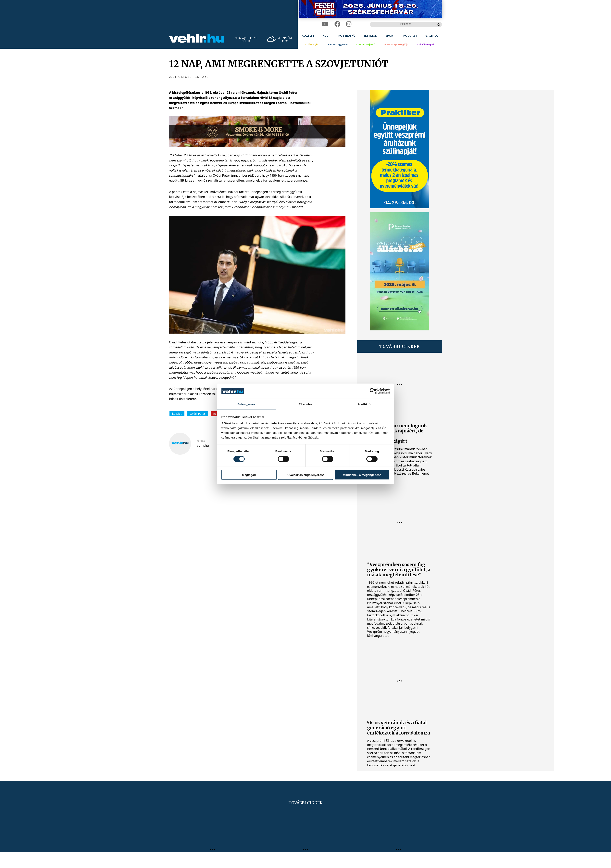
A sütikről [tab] (365, 404)
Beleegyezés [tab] (246, 404)
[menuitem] (308, 36)
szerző (201, 441)
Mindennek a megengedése (362, 475)
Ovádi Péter (198, 414)
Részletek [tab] (305, 404)
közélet (177, 414)
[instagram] (349, 24)
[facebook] (337, 24)
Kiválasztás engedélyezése (305, 475)
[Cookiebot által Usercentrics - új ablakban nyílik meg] (373, 391)
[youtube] (325, 24)
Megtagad (249, 475)
